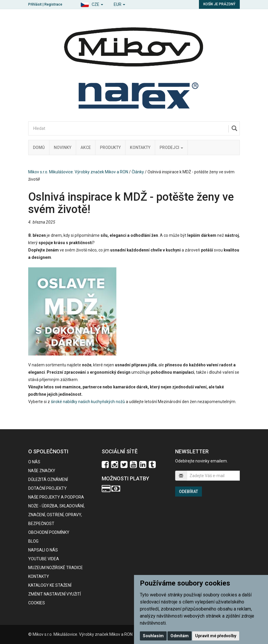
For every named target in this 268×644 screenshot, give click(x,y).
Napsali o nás (43, 550)
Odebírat (189, 492)
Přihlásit (35, 4)
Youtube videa (44, 559)
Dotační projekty (47, 488)
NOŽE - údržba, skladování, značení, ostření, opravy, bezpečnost (56, 515)
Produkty (110, 147)
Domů (39, 147)
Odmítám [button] (180, 636)
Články (138, 172)
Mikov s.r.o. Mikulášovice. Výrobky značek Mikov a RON (78, 172)
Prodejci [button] (171, 147)
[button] (92, 4)
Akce (86, 147)
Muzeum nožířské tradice (56, 568)
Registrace (53, 4)
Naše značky (42, 471)
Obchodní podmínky (49, 532)
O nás (34, 462)
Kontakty (140, 147)
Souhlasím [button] (153, 636)
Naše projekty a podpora (56, 497)
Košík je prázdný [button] (219, 4)
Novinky (63, 147)
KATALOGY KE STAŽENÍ (50, 585)
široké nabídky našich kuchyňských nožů (88, 402)
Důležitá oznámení (48, 479)
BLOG (33, 541)
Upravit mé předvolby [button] (216, 636)
